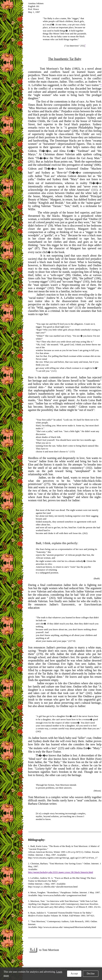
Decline (91, 974)
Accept (74, 974)
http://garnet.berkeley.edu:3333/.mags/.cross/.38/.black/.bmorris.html (60, 872)
